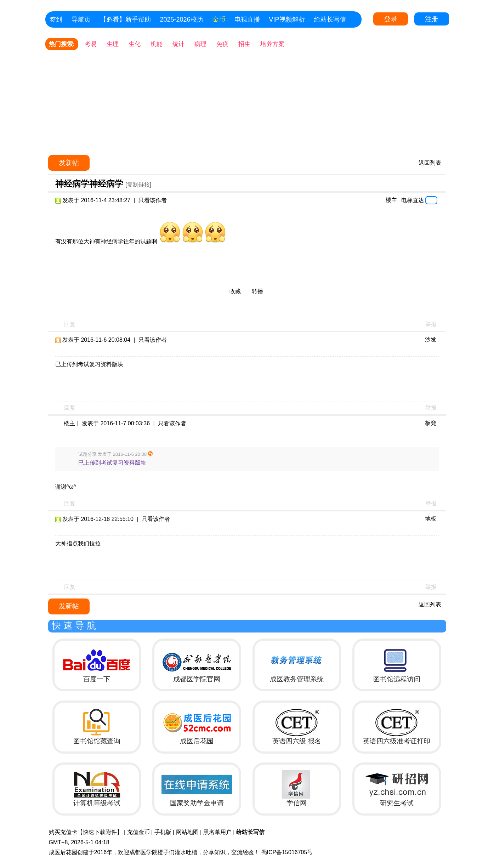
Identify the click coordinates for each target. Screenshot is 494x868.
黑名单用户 (217, 832)
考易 (91, 44)
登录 (391, 19)
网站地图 (187, 832)
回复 (70, 324)
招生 (244, 44)
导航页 (81, 19)
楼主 (391, 200)
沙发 (431, 339)
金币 (219, 19)
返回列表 (430, 163)
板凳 (431, 423)
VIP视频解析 (287, 19)
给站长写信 (330, 19)
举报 (431, 324)
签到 (56, 19)
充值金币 (138, 832)
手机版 (163, 832)
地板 (431, 519)
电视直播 (247, 19)
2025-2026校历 (182, 19)
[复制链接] (138, 185)
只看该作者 (153, 200)
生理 (113, 44)
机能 (157, 44)
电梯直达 (413, 200)
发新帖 (69, 163)
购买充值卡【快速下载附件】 (86, 832)
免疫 (222, 44)
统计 (178, 44)
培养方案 (272, 44)
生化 (135, 44)
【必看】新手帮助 (125, 19)
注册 (432, 19)
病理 (200, 44)
